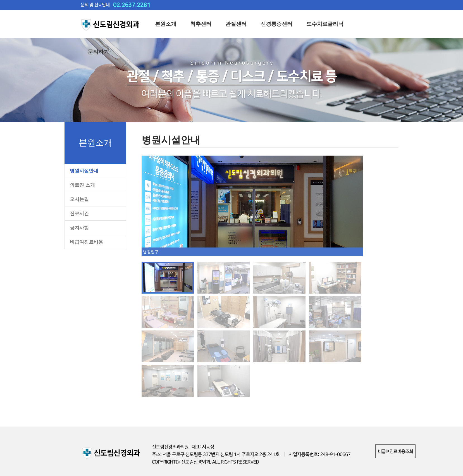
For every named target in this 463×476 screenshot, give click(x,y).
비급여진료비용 (86, 242)
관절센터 (236, 24)
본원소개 (166, 24)
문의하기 (98, 52)
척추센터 (201, 24)
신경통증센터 (276, 24)
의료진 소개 (82, 185)
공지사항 (79, 228)
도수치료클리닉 (325, 24)
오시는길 (79, 199)
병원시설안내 (84, 171)
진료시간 (79, 214)
